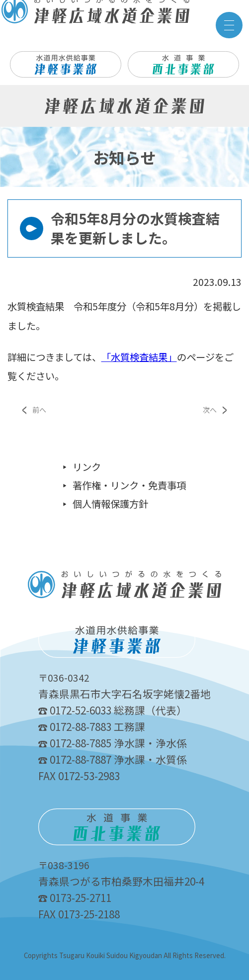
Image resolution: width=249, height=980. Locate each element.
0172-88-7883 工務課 (92, 726)
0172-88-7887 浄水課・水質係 (113, 759)
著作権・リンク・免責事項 (129, 486)
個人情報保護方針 (110, 504)
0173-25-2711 (75, 897)
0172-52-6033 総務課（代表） (113, 710)
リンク (87, 467)
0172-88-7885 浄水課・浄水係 (113, 743)
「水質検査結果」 (139, 357)
